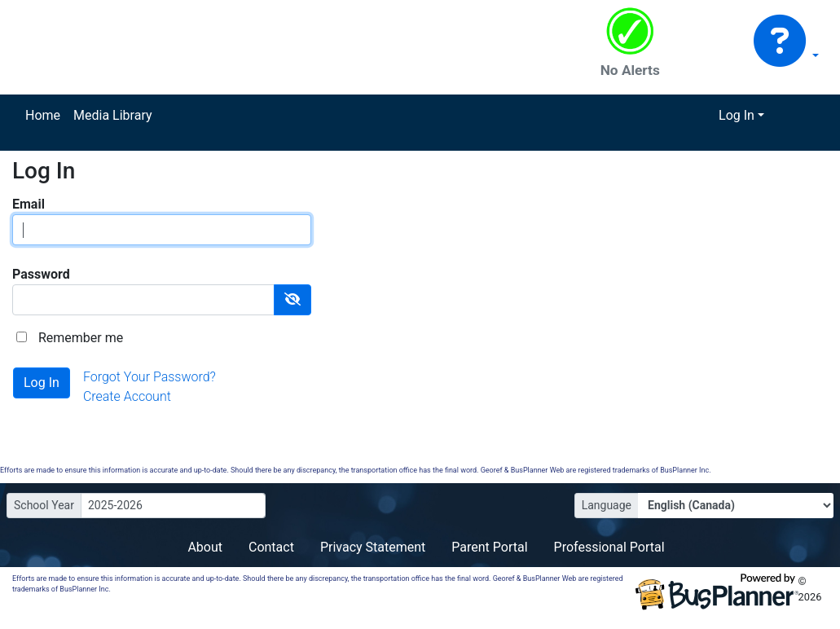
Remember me (81, 338)
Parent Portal (489, 547)
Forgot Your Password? (150, 377)
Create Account (127, 396)
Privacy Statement (373, 547)
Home (43, 115)
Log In (737, 115)
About (205, 547)
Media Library (112, 115)
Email (29, 204)
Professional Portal (609, 547)
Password (41, 274)
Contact (271, 547)
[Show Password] (292, 300)
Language (607, 505)
